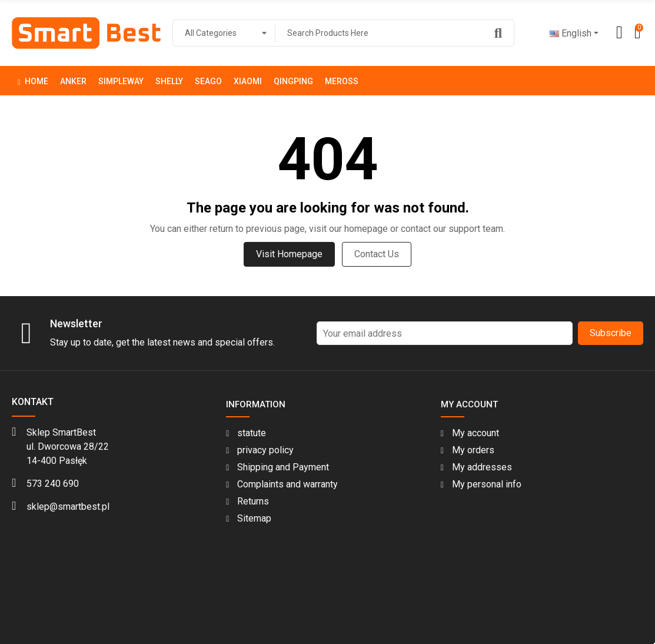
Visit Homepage (289, 254)
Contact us (377, 254)
